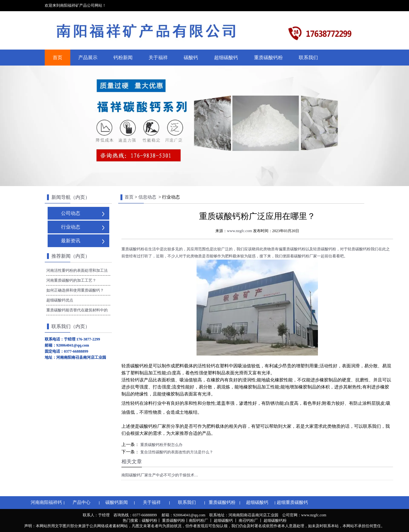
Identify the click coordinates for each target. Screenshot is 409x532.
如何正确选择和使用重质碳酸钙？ (75, 290)
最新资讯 (71, 241)
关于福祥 (158, 58)
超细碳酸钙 (226, 58)
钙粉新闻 (123, 58)
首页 (58, 58)
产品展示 (88, 58)
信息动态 (147, 197)
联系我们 (308, 58)
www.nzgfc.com (239, 231)
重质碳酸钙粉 (268, 58)
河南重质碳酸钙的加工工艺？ (71, 280)
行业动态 (71, 227)
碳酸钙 (191, 58)
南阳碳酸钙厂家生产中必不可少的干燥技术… (160, 475)
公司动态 (71, 213)
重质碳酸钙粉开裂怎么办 (161, 445)
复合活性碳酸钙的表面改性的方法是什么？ (176, 452)
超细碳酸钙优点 (60, 300)
